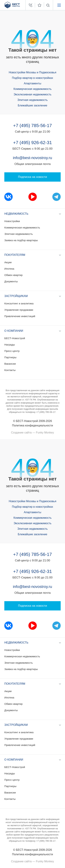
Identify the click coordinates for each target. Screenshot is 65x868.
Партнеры (10, 357)
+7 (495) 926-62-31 (32, 143)
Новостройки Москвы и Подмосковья (32, 72)
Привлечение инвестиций (20, 316)
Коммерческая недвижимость (33, 89)
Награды (10, 345)
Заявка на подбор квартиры (21, 240)
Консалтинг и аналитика (19, 303)
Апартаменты (32, 83)
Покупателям (15, 255)
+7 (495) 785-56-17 (32, 126)
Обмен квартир (13, 275)
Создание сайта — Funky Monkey (32, 433)
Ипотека (9, 269)
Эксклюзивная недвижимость (32, 94)
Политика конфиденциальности (32, 425)
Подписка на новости (32, 177)
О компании (14, 331)
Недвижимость (16, 214)
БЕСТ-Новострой (15, 338)
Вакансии (10, 364)
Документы (11, 281)
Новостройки (12, 221)
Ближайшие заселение (33, 105)
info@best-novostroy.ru (32, 158)
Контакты (10, 370)
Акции (8, 262)
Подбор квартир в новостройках (32, 78)
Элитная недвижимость (32, 100)
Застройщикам (16, 296)
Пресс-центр (12, 351)
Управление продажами (19, 310)
